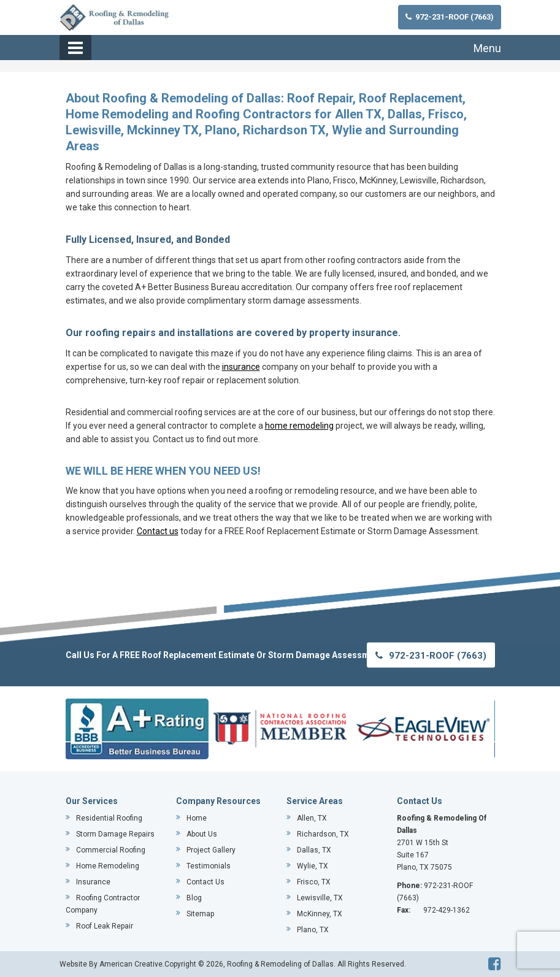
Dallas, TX (314, 850)
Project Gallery (211, 850)
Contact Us (205, 882)
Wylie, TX (313, 866)
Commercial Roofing (111, 850)
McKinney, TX (320, 914)
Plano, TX (313, 930)
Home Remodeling (108, 866)
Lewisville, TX (320, 898)
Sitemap (200, 914)
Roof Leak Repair (105, 926)
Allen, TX (312, 818)
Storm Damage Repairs (115, 834)
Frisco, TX (314, 882)
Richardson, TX (323, 834)
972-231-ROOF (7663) (450, 17)
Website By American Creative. (112, 964)
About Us (202, 834)
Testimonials (209, 866)
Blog (194, 898)
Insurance (93, 882)
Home (197, 818)
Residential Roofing (109, 818)
